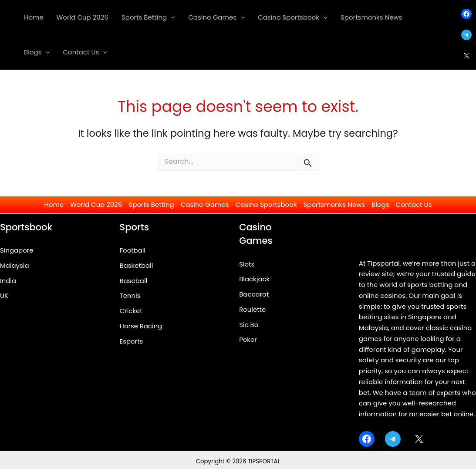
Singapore (17, 250)
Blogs (380, 204)
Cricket (131, 311)
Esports (132, 341)
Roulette (253, 309)
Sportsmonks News (334, 204)
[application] (171, 17)
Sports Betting (151, 204)
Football (133, 250)
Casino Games (205, 204)
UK (4, 295)
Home (54, 204)
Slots (247, 264)
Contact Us (414, 204)
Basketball (137, 265)
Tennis (130, 295)
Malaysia (15, 265)
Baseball (134, 281)
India (8, 281)
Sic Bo (249, 325)
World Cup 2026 (96, 204)
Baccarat (254, 294)
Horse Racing (141, 326)
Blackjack (255, 279)
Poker (248, 339)
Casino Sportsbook (266, 204)
